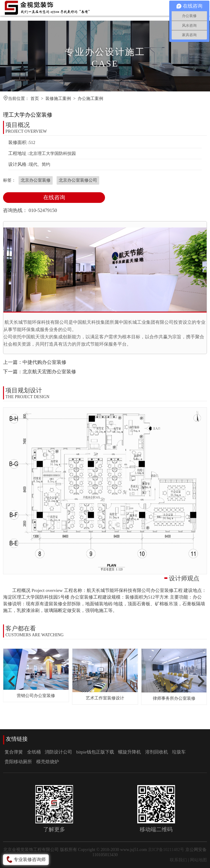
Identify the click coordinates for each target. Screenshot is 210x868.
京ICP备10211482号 (166, 850)
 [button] (200, 681)
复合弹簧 (14, 752)
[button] (201, 270)
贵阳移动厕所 (18, 762)
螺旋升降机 (129, 752)
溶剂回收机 (157, 752)
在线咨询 (54, 197)
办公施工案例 (90, 99)
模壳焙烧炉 (48, 762)
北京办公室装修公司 (78, 180)
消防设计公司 (58, 752)
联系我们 (178, 860)
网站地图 (198, 860)
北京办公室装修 (36, 180)
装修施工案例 (58, 99)
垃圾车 (179, 752)
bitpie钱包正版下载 (95, 752)
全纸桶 (34, 752)
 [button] (10, 681)
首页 (35, 99)
